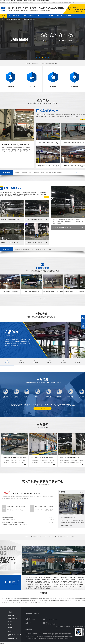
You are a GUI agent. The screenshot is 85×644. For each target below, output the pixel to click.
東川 (45, 597)
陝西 (41, 602)
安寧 (63, 597)
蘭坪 (24, 602)
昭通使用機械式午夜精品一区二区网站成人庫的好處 (42, 537)
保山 (10, 597)
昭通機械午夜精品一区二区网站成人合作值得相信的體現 (38, 635)
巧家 (30, 599)
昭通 (12, 597)
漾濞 (71, 600)
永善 (36, 599)
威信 (44, 599)
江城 (69, 599)
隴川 (16, 602)
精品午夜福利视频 (29, 16)
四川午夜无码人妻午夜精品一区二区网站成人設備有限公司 (72, 627)
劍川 (4, 602)
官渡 (41, 597)
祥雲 (72, 600)
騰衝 (24, 599)
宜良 (53, 597)
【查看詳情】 (26, 499)
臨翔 (77, 599)
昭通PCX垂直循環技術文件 (67, 637)
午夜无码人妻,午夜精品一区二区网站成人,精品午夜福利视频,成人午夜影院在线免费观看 (25, 1)
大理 (30, 597)
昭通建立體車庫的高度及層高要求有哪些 (60, 635)
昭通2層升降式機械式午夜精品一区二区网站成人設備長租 (30, 173)
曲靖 (6, 597)
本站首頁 (10, 612)
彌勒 (33, 600)
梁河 (12, 602)
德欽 (29, 602)
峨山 (10, 599)
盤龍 (39, 597)
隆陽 (16, 599)
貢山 (22, 602)
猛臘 (69, 600)
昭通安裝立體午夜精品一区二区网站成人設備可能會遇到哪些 (44, 507)
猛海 (67, 600)
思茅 (58, 599)
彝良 (42, 599)
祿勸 (59, 597)
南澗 (78, 600)
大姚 (17, 600)
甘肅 (39, 602)
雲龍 (84, 600)
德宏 (31, 597)
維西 (31, 602)
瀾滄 (73, 599)
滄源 (7, 600)
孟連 (71, 599)
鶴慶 (6, 602)
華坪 (54, 599)
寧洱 (60, 599)
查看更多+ (82, 492)
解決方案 (59, 16)
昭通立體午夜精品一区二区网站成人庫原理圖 (65, 537)
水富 (46, 599)
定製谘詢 (42, 408)
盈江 (14, 602)
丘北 (59, 600)
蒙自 (31, 600)
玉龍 (50, 599)
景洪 (65, 600)
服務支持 (69, 16)
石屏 (39, 600)
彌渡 (76, 600)
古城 (48, 599)
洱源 (2, 602)
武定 (23, 600)
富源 (76, 597)
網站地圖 (2, 643)
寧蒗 (56, 599)
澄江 (2, 599)
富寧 (63, 600)
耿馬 (5, 600)
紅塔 (82, 597)
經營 (42, 268)
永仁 (19, 600)
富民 (51, 597)
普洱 (16, 597)
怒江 (33, 597)
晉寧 (49, 597)
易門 (8, 599)
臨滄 (18, 597)
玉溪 (8, 597)
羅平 (74, 597)
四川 (33, 602)
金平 (44, 600)
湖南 (45, 602)
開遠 (29, 600)
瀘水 (18, 602)
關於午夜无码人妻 (14, 16)
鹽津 (32, 599)
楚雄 (20, 597)
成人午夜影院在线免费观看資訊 (11, 20)
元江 (14, 599)
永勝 (52, 599)
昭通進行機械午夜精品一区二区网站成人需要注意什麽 (59, 638)
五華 (37, 597)
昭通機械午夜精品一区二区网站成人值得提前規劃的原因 (72, 520)
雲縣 (81, 599)
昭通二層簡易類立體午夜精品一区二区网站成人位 (43, 249)
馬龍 (69, 597)
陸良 (71, 597)
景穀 (65, 599)
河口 (48, 600)
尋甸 (61, 597)
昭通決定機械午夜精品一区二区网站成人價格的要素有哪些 (16, 507)
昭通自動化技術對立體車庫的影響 (64, 633)
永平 (82, 600)
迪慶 (35, 597)
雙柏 (9, 600)
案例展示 (50, 16)
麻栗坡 (55, 600)
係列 (49, 111)
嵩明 (57, 597)
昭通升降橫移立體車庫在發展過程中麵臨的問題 (26, 493)
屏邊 (35, 600)
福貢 (20, 602)
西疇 (52, 600)
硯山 (50, 600)
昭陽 (26, 599)
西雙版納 (27, 597)
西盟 (75, 599)
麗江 (14, 597)
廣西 (47, 602)
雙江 (3, 600)
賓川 (74, 600)
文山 (24, 597)
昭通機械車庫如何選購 (8, 517)
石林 (55, 597)
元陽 (42, 600)
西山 (43, 597)
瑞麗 (8, 602)
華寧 (6, 599)
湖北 (43, 602)
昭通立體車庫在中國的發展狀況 (68, 518)
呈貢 (47, 597)
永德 (83, 599)
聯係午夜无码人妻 (29, 20)
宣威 (80, 597)
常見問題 (62, 492)
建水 (37, 600)
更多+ (77, 173)
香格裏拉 (27, 602)
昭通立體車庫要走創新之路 (9, 520)
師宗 (72, 597)
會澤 (78, 597)
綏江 (38, 599)
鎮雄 (40, 599)
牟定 (11, 600)
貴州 (37, 602)
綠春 (46, 600)
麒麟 (65, 597)
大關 (34, 599)
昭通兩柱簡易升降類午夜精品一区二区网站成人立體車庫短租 (45, 63)
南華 (13, 600)
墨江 (61, 599)
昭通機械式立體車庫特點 (66, 525)
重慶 (35, 602)
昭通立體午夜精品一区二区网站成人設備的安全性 (14, 522)
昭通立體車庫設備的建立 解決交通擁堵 (52, 637)
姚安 (15, 600)
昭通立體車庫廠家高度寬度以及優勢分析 (34, 637)
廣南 (61, 600)
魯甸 (28, 599)
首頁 (3, 16)
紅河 (22, 597)
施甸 (18, 599)
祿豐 (25, 600)
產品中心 (41, 16)
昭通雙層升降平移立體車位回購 (54, 173)
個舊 (27, 600)
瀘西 (40, 600)
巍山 (80, 600)
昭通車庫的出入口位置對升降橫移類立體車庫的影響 (72, 523)
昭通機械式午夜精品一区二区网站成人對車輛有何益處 (15, 525)
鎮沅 (67, 599)
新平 (12, 599)
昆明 (4, 597)
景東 (63, 599)
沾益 (67, 597)
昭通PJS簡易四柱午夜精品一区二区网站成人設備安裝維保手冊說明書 (41, 633)
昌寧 (22, 599)
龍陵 (20, 599)
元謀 (21, 600)
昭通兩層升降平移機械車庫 (22, 249)
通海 (4, 599)
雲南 (2, 597)
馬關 (57, 600)
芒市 (10, 602)
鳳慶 (79, 599)
